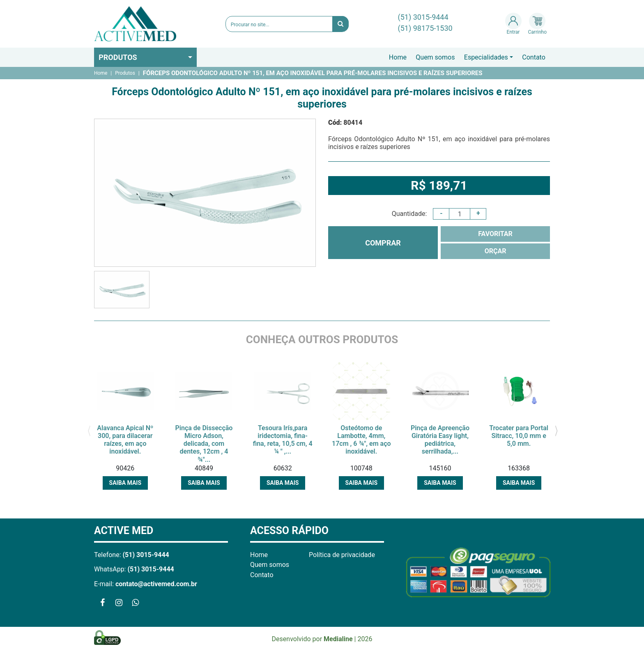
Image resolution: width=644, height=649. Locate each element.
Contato (534, 57)
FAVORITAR (495, 234)
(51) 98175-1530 (425, 28)
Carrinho (537, 24)
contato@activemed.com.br (156, 584)
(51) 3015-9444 (423, 17)
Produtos (118, 57)
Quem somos (435, 57)
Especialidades (486, 57)
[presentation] (89, 430)
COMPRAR (383, 243)
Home (398, 57)
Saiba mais (125, 483)
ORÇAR (496, 251)
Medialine (338, 639)
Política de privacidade (342, 555)
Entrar (513, 24)
